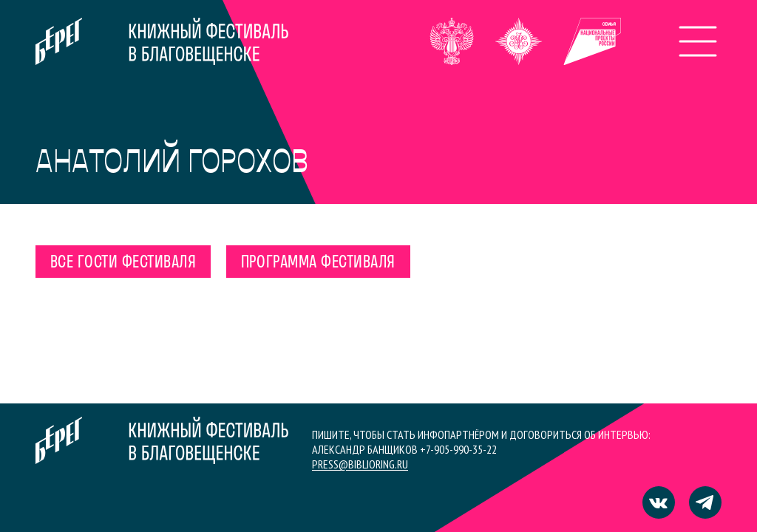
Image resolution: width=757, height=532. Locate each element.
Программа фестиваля (318, 263)
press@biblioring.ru (360, 464)
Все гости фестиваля (123, 263)
